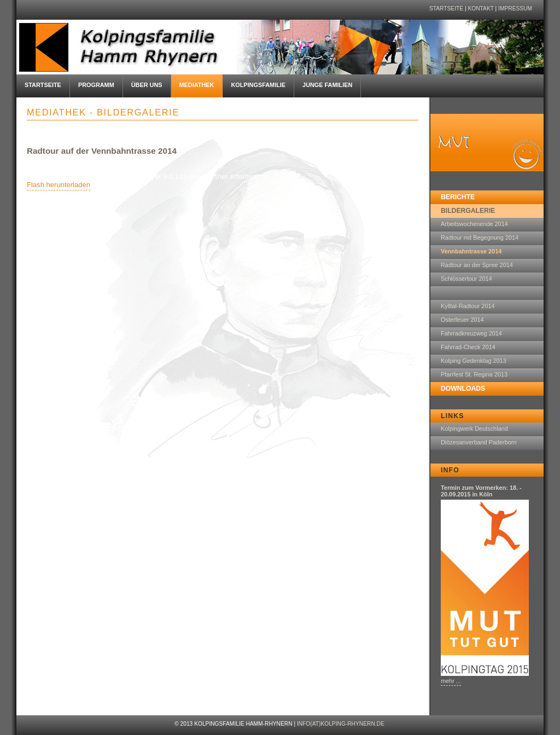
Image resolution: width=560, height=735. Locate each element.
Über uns (147, 85)
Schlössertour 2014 (466, 279)
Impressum (515, 8)
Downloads (463, 389)
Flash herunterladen (59, 185)
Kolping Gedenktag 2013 (474, 361)
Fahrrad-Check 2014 (468, 347)
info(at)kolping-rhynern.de (341, 724)
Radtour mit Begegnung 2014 (480, 238)
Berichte (458, 197)
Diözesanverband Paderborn (479, 442)
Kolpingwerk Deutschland (474, 429)
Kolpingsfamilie (258, 85)
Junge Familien (327, 85)
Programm (96, 85)
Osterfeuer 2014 (462, 320)
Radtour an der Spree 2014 (477, 265)
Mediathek (197, 85)
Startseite (446, 8)
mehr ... (451, 681)
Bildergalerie (468, 211)
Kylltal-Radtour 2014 (468, 306)
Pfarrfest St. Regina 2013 (474, 374)
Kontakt (480, 8)
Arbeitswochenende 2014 (474, 224)
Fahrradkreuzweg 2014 (471, 333)
